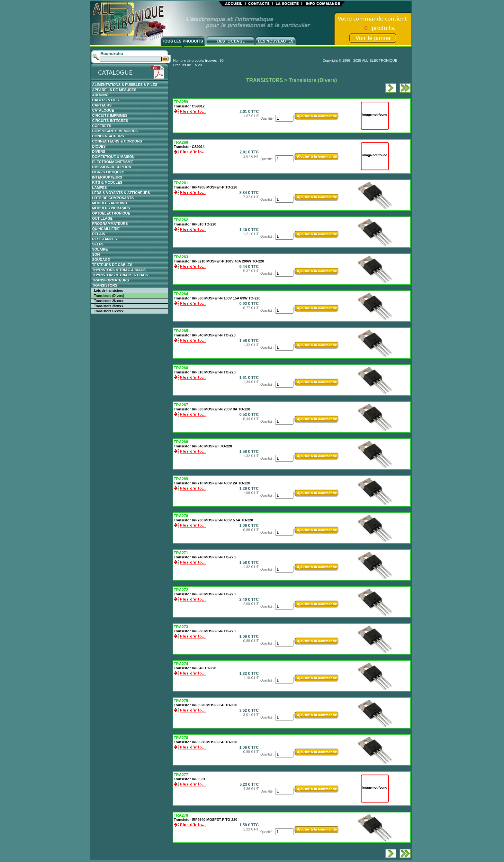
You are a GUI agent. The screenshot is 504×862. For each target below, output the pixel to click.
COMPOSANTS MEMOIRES (115, 131)
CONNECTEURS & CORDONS (117, 141)
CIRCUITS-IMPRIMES (110, 115)
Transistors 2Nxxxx (109, 301)
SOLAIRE (100, 249)
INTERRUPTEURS (107, 177)
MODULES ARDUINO (110, 203)
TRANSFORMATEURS (111, 280)
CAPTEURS (102, 105)
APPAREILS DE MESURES (114, 90)
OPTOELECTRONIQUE (111, 213)
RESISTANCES (105, 239)
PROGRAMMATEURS (110, 224)
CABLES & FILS (106, 100)
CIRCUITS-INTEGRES (110, 121)
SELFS (98, 244)
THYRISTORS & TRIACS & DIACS (120, 275)
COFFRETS (102, 126)
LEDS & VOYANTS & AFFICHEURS (121, 193)
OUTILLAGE (103, 218)
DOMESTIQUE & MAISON (113, 157)
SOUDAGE (101, 260)
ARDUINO (100, 95)
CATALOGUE (103, 110)
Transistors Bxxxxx (109, 311)
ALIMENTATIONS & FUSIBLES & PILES (125, 85)
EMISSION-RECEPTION (112, 167)
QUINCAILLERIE (106, 229)
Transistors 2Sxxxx (109, 306)
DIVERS (99, 151)
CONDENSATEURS (108, 136)
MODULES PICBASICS (111, 208)
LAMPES (100, 188)
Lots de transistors (109, 291)
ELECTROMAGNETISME (113, 162)
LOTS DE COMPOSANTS (113, 198)
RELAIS (99, 234)
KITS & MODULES (107, 182)
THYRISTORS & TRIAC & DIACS (119, 270)
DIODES (99, 146)
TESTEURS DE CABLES (112, 265)
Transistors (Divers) (109, 296)
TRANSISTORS (105, 285)
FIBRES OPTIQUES (108, 172)
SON (96, 254)
